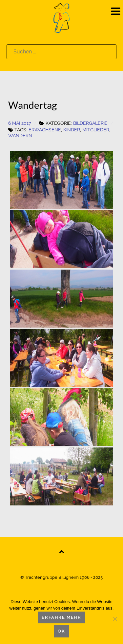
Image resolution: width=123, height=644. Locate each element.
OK (61, 631)
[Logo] (62, 18)
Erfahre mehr (61, 617)
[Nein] (115, 619)
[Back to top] (61, 551)
